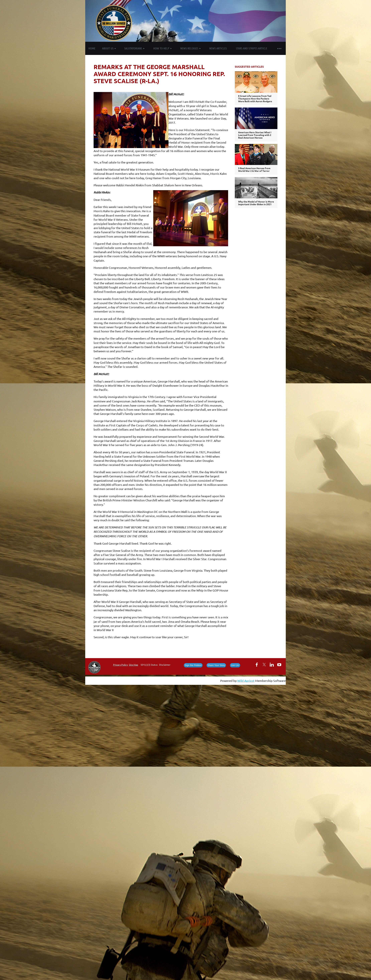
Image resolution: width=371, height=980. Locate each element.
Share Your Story (216, 665)
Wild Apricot (246, 681)
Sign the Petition (193, 665)
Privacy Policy (120, 665)
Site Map (133, 665)
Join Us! (235, 665)
